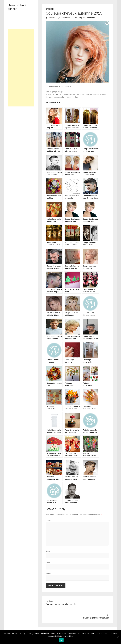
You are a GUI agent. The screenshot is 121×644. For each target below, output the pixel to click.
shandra (52, 18)
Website (49, 574)
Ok (61, 640)
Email (48, 562)
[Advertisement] (21, 68)
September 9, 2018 (69, 18)
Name (49, 551)
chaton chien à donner (17, 7)
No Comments (89, 18)
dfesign (50, 9)
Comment (50, 520)
